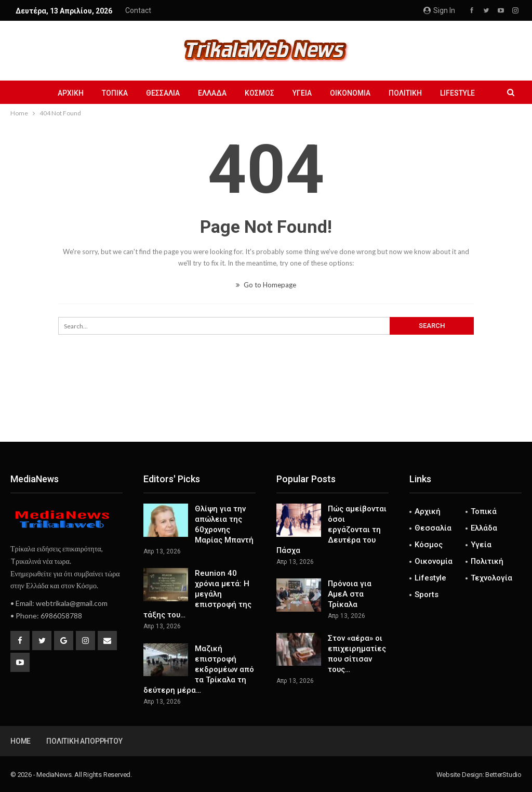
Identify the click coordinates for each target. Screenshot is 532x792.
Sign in (439, 10)
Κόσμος (260, 93)
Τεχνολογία (491, 578)
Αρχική (71, 93)
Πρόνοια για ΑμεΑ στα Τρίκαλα (350, 594)
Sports (427, 595)
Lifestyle (457, 93)
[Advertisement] (266, 407)
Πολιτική (405, 93)
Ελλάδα (212, 93)
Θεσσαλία (163, 93)
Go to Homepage (266, 285)
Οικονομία (350, 93)
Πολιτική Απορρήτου (84, 741)
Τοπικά (115, 93)
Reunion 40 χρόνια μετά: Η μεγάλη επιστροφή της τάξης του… (197, 594)
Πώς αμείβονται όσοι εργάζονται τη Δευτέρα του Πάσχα (331, 530)
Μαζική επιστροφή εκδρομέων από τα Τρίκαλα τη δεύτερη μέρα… (199, 669)
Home (21, 741)
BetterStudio (503, 775)
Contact (138, 10)
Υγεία (302, 93)
